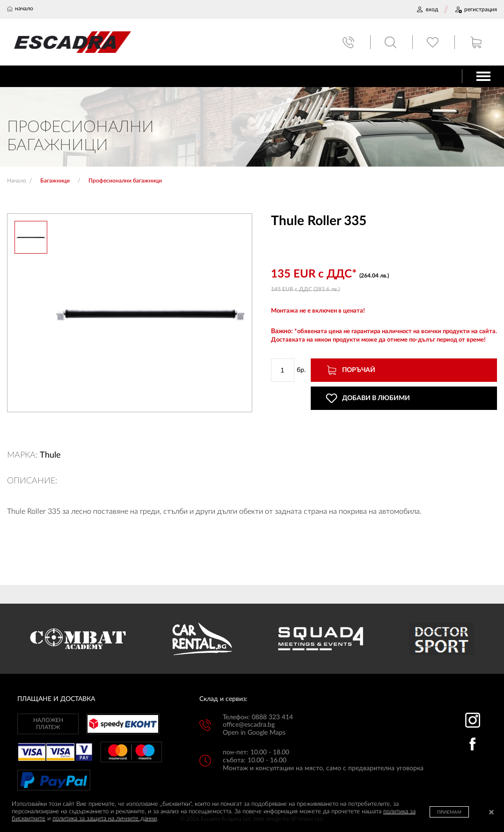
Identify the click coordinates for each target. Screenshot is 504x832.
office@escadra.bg (249, 725)
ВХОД (427, 9)
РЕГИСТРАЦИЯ (476, 9)
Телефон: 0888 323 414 (258, 717)
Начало (17, 181)
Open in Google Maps (254, 733)
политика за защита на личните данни (105, 819)
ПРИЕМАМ (449, 812)
